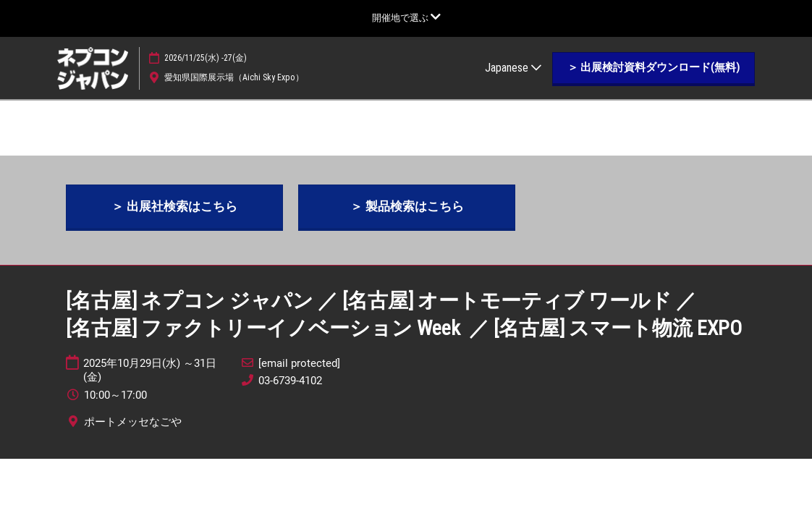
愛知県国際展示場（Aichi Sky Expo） (234, 77)
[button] (654, 68)
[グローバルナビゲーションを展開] (406, 18)
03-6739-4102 (290, 381)
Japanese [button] (513, 68)
